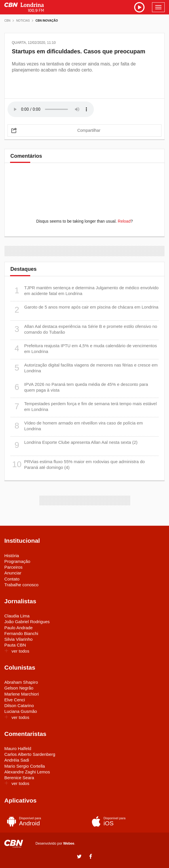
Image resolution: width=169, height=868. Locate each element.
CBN (7, 21)
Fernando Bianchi (21, 633)
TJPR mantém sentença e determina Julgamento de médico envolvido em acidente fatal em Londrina (84, 291)
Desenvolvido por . (55, 843)
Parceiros (13, 567)
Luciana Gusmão (21, 711)
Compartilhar (89, 130)
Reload (124, 221)
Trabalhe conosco (21, 585)
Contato (12, 579)
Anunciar (13, 573)
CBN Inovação (47, 21)
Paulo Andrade (18, 628)
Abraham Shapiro (21, 682)
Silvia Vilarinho (18, 639)
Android (41, 821)
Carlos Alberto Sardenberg (30, 754)
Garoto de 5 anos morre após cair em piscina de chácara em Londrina (84, 310)
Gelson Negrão (19, 688)
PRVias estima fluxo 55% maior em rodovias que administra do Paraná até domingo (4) (78, 464)
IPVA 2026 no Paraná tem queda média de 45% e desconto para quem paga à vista (79, 387)
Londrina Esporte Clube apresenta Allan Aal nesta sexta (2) (74, 445)
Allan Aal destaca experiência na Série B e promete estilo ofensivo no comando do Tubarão (84, 329)
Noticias (23, 21)
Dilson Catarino (19, 706)
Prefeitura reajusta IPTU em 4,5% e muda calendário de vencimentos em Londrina (84, 348)
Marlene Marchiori (22, 694)
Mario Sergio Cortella (25, 766)
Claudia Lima (17, 616)
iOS (126, 821)
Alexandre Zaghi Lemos (27, 772)
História (12, 556)
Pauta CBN (15, 645)
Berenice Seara (19, 778)
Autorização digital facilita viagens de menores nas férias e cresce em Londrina (84, 368)
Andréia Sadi (17, 760)
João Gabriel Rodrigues (27, 622)
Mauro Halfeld (18, 748)
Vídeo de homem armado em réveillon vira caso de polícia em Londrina (77, 426)
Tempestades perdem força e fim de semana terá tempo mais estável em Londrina (83, 406)
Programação (17, 561)
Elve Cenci (15, 700)
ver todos (17, 651)
